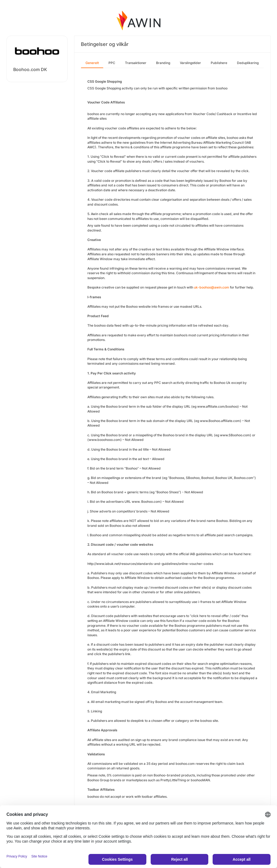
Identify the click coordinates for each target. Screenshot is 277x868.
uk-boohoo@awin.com (212, 287)
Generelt (92, 63)
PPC (112, 63)
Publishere (219, 63)
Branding (163, 63)
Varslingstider (190, 63)
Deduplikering (248, 63)
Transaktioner (136, 63)
